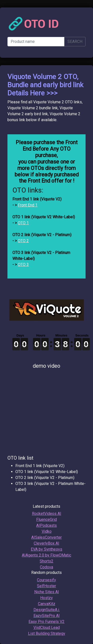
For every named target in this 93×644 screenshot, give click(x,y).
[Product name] (36, 42)
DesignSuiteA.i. (47, 610)
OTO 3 (23, 265)
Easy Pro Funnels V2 (46, 622)
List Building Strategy (47, 633)
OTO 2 (23, 241)
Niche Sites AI (47, 592)
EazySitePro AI (47, 616)
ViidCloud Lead (47, 628)
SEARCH (75, 42)
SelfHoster (46, 586)
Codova (46, 567)
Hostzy (46, 598)
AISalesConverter (46, 537)
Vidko (47, 531)
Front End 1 (28, 205)
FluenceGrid (46, 519)
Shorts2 (46, 561)
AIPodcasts (46, 525)
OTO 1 (23, 223)
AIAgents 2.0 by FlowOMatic (46, 555)
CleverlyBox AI (46, 543)
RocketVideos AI (47, 514)
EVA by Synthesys (46, 549)
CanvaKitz (47, 604)
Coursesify (46, 580)
